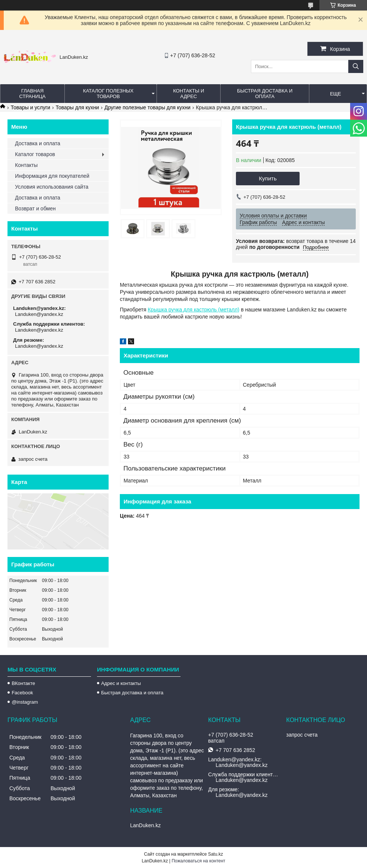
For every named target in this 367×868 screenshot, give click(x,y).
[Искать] (356, 66)
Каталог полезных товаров (108, 94)
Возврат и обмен (35, 208)
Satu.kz (215, 854)
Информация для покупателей (52, 176)
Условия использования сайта (52, 187)
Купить (268, 178)
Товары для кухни (78, 107)
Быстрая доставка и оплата (132, 693)
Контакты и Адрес (189, 94)
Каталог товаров (35, 154)
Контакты (26, 165)
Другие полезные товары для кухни (148, 107)
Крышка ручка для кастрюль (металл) (193, 310)
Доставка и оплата (38, 143)
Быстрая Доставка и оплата (265, 94)
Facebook (22, 693)
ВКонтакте (23, 683)
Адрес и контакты (121, 683)
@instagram (25, 702)
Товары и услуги (30, 107)
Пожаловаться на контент (198, 861)
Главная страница (32, 94)
